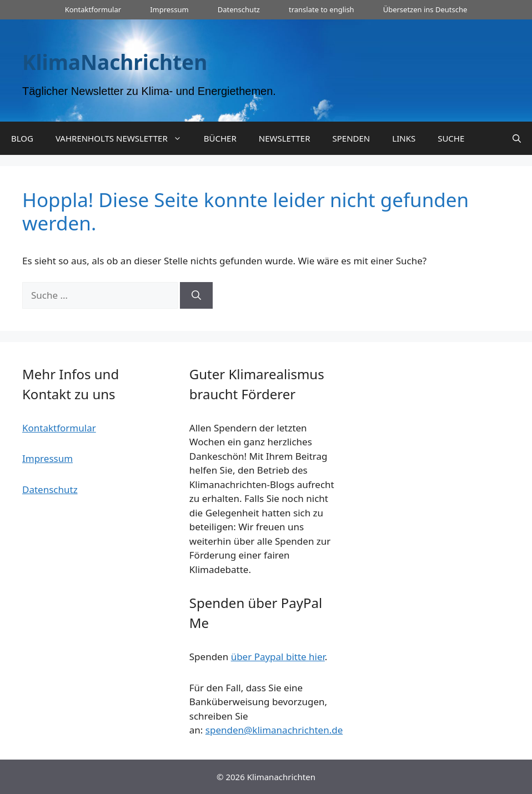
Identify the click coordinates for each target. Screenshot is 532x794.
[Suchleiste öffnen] (517, 138)
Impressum (169, 9)
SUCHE (451, 138)
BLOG (22, 138)
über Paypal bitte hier (278, 657)
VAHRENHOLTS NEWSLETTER (124, 138)
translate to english (322, 9)
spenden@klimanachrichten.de (274, 730)
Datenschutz (239, 9)
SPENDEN (352, 138)
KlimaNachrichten (115, 62)
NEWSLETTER (285, 138)
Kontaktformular (93, 9)
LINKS (404, 138)
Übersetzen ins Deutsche (425, 9)
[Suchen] (196, 295)
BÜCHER (220, 138)
